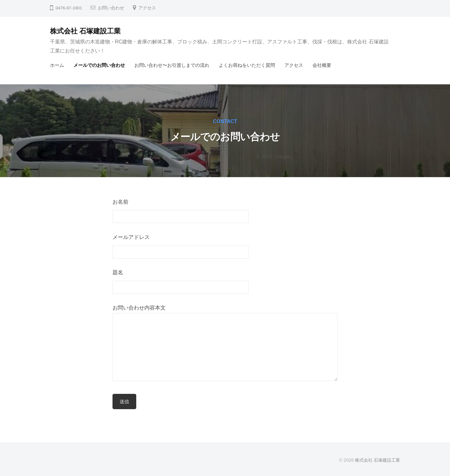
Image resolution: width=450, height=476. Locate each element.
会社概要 (322, 65)
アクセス (147, 8)
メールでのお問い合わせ (99, 65)
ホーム (57, 65)
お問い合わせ (111, 8)
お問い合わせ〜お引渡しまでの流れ (172, 65)
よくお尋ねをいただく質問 (247, 65)
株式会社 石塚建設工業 (85, 31)
